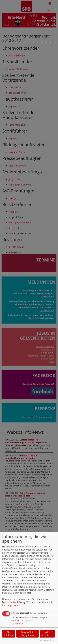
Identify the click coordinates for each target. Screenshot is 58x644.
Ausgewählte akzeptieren (28, 634)
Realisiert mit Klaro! (47, 641)
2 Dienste (17, 624)
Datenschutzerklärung (14, 602)
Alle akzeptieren (47, 634)
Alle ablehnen (9, 634)
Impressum (13, 605)
